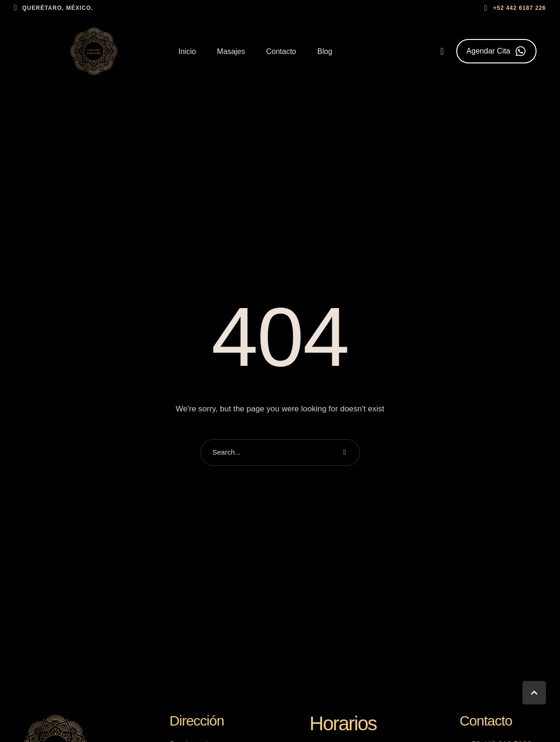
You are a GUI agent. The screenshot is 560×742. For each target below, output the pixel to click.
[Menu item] (187, 52)
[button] (514, 8)
